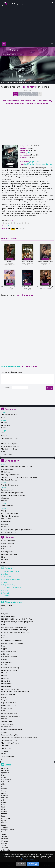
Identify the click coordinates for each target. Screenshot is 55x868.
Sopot (3, 825)
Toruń (3, 834)
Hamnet (10, 262)
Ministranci (5, 678)
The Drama (7, 577)
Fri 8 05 (36, 94)
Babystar (4, 435)
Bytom (4, 775)
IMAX (3, 549)
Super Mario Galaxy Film (11, 579)
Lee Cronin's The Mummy (10, 446)
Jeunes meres (6, 521)
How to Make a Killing (9, 651)
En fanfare (5, 638)
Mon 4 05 (20, 94)
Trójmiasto (5, 836)
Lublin (3, 805)
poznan (16, 3)
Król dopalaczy (6, 662)
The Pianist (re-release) (9, 449)
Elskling (4, 635)
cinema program (12, 82)
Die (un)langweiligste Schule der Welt (14, 627)
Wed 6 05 (28, 94)
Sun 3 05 (15, 94)
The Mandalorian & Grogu (10, 516)
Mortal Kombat (7, 684)
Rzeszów (4, 823)
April (3, 441)
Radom (4, 816)
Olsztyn (4, 809)
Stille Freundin (6, 519)
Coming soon (12, 461)
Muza (3, 557)
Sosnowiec (5, 827)
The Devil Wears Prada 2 (10, 415)
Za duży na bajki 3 (8, 756)
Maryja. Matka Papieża (9, 444)
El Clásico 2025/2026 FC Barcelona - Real (15, 632)
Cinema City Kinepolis (9, 541)
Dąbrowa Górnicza (8, 782)
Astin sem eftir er (7, 611)
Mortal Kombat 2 (7, 472)
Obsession (5, 498)
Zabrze (4, 846)
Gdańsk (4, 789)
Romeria (4, 501)
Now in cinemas (14, 602)
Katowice (5, 798)
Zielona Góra (6, 850)
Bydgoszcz (5, 773)
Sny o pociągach (7, 724)
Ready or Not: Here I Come (11, 716)
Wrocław (4, 843)
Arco (3, 433)
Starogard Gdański (8, 830)
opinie (40, 82)
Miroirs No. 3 (6, 425)
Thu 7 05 (32, 94)
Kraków (4, 802)
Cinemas (10, 537)
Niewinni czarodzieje (8, 694)
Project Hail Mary (9, 585)
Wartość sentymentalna (10, 287)
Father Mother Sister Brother (11, 641)
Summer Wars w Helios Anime (12, 730)
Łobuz (3, 759)
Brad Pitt (27, 164)
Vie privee (5, 751)
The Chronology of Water (10, 438)
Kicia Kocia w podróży (9, 657)
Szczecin (4, 832)
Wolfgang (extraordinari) (10, 475)
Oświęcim (5, 811)
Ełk (2, 786)
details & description (25, 82)
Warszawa (5, 839)
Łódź (3, 807)
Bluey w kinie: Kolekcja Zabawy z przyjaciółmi (17, 622)
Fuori (3, 417)
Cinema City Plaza (7, 543)
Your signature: (7, 387)
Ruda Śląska (5, 818)
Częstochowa (6, 780)
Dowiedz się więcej (27, 859)
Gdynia (4, 791)
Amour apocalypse (8, 469)
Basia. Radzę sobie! (8, 616)
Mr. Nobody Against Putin (10, 689)
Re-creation (5, 527)
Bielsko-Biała (6, 770)
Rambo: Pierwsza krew (9, 713)
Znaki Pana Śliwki (7, 506)
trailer (34, 82)
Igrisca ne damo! (7, 490)
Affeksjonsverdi (7, 605)
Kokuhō (4, 659)
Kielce (3, 800)
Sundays (4, 732)
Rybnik (4, 820)
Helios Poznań (6, 546)
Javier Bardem (47, 164)
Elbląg (3, 784)
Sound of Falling (7, 454)
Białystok (5, 768)
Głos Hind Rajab (27, 262)
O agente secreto (7, 700)
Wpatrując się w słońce (45, 262)
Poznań (4, 814)
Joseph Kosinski (14, 54)
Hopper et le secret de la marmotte (14, 495)
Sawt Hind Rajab (7, 721)
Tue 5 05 (24, 94)
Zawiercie (5, 848)
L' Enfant (4, 665)
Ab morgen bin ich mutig (10, 513)
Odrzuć (21, 864)
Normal (4, 428)
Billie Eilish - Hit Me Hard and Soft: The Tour (17, 466)
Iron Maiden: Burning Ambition (12, 493)
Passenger (5, 524)
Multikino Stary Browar (9, 554)
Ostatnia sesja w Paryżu (45, 287)
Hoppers (7, 596)
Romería (4, 719)
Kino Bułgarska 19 (8, 552)
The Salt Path (6, 748)
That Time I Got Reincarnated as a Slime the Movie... (20, 477)
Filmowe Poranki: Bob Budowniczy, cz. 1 (15, 643)
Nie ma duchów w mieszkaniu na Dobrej (15, 692)
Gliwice (4, 793)
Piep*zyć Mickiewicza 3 (9, 703)
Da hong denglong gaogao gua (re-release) (17, 529)
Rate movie (12, 226)
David (3, 624)
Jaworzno (5, 795)
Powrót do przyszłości (9, 705)
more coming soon (9, 532)
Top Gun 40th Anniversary (10, 485)
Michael (4, 422)
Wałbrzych (5, 841)
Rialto (3, 562)
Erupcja (4, 511)
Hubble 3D (5, 654)
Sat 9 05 (40, 94)
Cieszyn (4, 777)
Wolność (6, 593)
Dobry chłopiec (27, 287)
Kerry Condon (36, 164)
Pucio (3, 452)
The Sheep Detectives (9, 480)
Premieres (11, 409)
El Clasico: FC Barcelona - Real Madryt (14, 630)
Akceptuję (33, 864)
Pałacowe (5, 560)
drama (30, 153)
